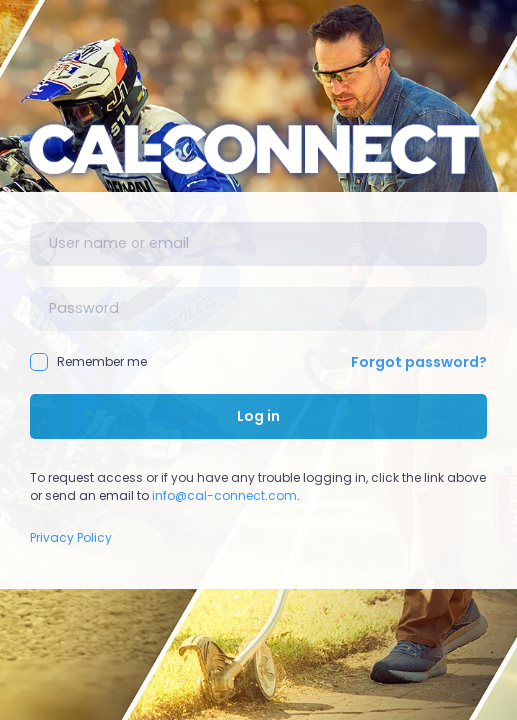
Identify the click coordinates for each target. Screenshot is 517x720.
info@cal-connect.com (224, 495)
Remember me (88, 362)
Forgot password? (419, 362)
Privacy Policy (71, 537)
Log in (258, 416)
